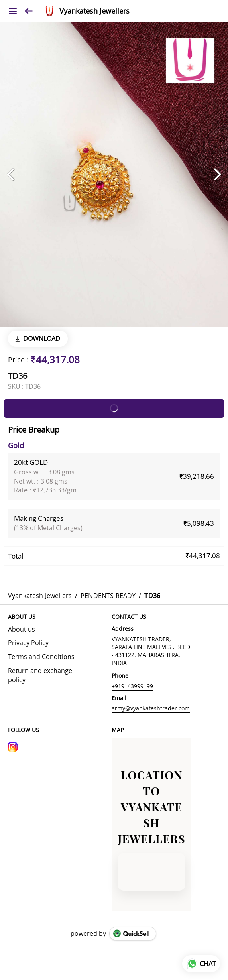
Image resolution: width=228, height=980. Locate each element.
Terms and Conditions (41, 657)
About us (22, 629)
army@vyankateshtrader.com (151, 708)
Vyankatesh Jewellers (94, 11)
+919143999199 (132, 686)
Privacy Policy (28, 643)
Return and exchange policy (40, 675)
